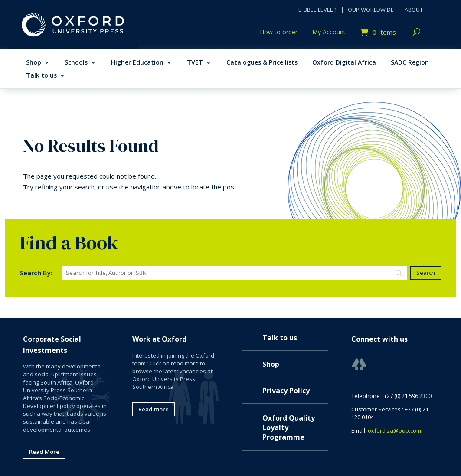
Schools (76, 63)
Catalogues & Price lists (262, 63)
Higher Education (137, 63)
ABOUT (414, 10)
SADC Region (410, 63)
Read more (154, 409)
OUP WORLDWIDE (371, 10)
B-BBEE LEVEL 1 (318, 10)
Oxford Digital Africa (344, 63)
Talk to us (41, 76)
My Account (329, 33)
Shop (34, 63)
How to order (279, 33)
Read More (44, 452)
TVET (195, 63)
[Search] (235, 273)
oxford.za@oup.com (394, 430)
